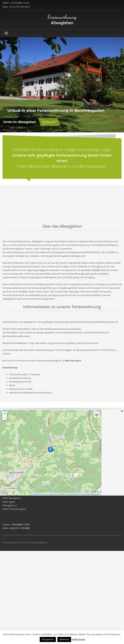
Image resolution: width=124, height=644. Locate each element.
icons (55, 494)
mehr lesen (78, 639)
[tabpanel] (62, 85)
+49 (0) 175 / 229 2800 (19, 7)
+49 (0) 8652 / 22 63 (20, 3)
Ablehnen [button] (64, 639)
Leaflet (50, 494)
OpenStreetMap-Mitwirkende (78, 494)
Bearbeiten (95, 494)
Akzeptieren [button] (48, 639)
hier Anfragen (49, 122)
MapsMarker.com (39, 494)
